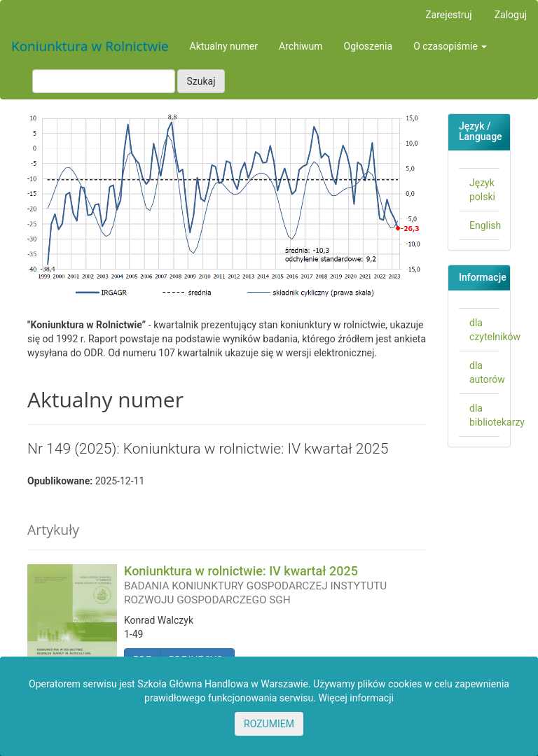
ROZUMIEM (269, 724)
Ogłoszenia (368, 46)
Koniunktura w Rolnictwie (90, 46)
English (485, 225)
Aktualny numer (224, 46)
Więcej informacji (356, 698)
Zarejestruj (448, 15)
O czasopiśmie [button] (450, 46)
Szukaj (201, 81)
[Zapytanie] (104, 81)
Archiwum (301, 46)
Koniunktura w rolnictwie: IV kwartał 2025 (275, 584)
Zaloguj (511, 15)
